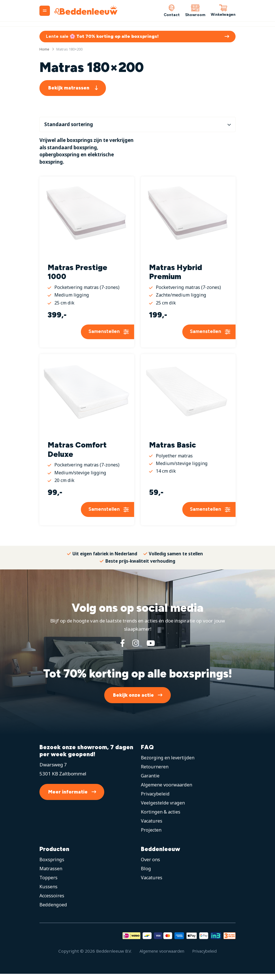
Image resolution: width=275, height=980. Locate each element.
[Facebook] (122, 649)
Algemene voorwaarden (167, 791)
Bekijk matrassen (69, 89)
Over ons (151, 866)
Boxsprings (52, 866)
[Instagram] (136, 649)
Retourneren (155, 773)
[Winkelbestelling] (137, 125)
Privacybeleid (155, 800)
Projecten (151, 836)
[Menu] (45, 11)
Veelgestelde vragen (163, 809)
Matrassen (51, 875)
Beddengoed (53, 911)
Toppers (48, 884)
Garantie (151, 782)
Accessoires (52, 902)
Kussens (48, 893)
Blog (146, 875)
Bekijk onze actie (133, 701)
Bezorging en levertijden (168, 764)
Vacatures (152, 827)
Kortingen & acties (161, 818)
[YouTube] (152, 649)
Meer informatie (68, 798)
